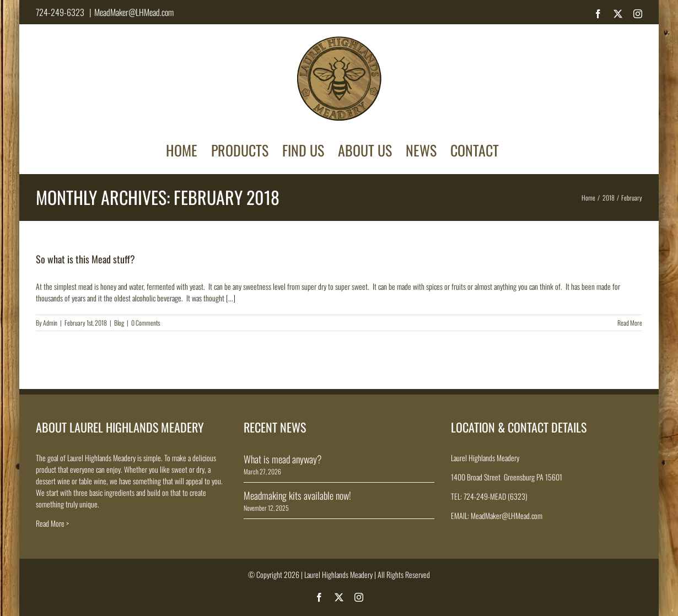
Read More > (52, 523)
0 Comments (146, 323)
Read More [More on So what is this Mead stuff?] (630, 323)
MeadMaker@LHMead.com (134, 12)
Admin (50, 323)
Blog (119, 323)
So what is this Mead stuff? (85, 259)
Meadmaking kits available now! (297, 495)
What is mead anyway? (283, 459)
